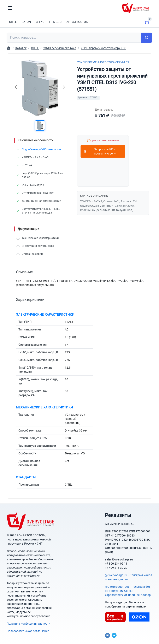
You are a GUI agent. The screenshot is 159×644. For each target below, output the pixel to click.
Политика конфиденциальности (28, 624)
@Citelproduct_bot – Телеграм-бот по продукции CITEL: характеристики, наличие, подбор (128, 591)
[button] (40, 125)
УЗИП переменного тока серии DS (103, 62)
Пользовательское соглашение (28, 631)
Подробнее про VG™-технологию (42, 149)
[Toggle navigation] (10, 8)
